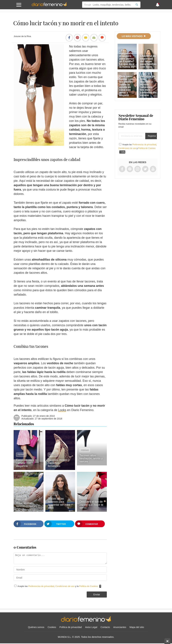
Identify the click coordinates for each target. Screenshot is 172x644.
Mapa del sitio (137, 627)
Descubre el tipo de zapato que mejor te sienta (91, 505)
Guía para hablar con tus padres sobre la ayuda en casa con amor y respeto (126, 86)
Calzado (85, 496)
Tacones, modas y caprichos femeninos (59, 463)
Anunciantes (120, 627)
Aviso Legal (91, 627)
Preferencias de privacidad (41, 586)
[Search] (137, 5)
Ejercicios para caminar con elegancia (25, 463)
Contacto (105, 627)
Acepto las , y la (58, 586)
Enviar (97, 595)
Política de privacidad (71, 627)
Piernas (21, 455)
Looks (62, 410)
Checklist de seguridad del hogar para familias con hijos (148, 61)
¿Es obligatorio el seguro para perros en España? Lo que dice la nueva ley (127, 59)
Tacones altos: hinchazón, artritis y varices (91, 458)
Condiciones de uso (65, 586)
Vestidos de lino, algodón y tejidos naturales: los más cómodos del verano (148, 86)
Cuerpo (53, 493)
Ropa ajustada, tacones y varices (27, 505)
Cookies (52, 627)
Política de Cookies (88, 586)
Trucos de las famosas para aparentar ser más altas (59, 503)
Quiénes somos (36, 627)
